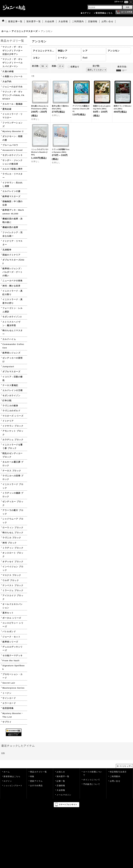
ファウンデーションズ (13, 124)
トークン (7, 693)
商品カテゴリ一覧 (39, 772)
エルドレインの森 (11, 191)
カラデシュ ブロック (13, 440)
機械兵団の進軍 (10, 227)
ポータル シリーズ (12, 618)
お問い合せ (115, 781)
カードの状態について (93, 773)
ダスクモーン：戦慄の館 (13, 138)
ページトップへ (126, 766)
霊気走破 (7, 109)
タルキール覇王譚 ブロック (13, 464)
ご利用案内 (115, 776)
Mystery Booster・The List (13, 715)
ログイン (87, 13)
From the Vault (11, 660)
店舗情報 (61, 786)
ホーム (7, 772)
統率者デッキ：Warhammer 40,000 (13, 212)
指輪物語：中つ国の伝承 (13, 203)
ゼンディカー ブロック (13, 503)
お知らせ (61, 772)
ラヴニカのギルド (11, 411)
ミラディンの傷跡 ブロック (13, 495)
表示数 (36, 66)
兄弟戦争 (7, 250)
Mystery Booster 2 (13, 131)
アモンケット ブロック (13, 433)
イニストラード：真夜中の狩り (13, 301)
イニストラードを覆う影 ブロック (13, 446)
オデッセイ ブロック (13, 562)
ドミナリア (8, 421)
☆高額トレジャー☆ (13, 76)
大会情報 (61, 790)
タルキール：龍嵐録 (13, 104)
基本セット (8, 613)
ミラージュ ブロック (13, 590)
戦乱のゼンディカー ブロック (13, 455)
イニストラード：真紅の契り (13, 293)
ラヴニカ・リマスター (13, 176)
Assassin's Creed (12, 150)
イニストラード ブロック (13, 486)
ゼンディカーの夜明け (13, 360)
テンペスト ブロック (13, 585)
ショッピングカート (13, 786)
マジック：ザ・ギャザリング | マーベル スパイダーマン (13, 63)
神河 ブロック (10, 543)
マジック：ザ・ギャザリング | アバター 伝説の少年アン (13, 50)
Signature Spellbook (14, 667)
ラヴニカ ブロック (12, 538)
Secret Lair (9, 683)
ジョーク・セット (11, 637)
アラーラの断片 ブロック (13, 512)
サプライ (7, 722)
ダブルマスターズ (11, 372)
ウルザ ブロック (11, 580)
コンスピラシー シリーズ (13, 625)
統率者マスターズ (11, 196)
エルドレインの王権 (13, 390)
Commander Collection (13, 346)
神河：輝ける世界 (11, 286)
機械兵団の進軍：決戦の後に (13, 220)
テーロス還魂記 (10, 385)
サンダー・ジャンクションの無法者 (13, 162)
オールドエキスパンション (13, 606)
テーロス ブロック (12, 471)
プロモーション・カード (13, 676)
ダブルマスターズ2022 (13, 262)
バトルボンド (9, 632)
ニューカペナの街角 (13, 281)
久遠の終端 (8, 71)
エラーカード (9, 703)
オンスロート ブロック (13, 555)
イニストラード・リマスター (13, 116)
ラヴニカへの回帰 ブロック (13, 477)
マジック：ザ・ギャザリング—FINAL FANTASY (13, 95)
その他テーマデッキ (13, 655)
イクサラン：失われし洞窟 (13, 184)
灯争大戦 (7, 401)
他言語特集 (8, 708)
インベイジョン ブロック (13, 568)
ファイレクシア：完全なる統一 (13, 234)
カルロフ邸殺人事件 (13, 169)
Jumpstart (8, 366)
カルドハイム (9, 339)
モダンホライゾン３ (13, 155)
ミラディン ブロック (13, 548)
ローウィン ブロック (13, 528)
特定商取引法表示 (118, 772)
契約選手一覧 (63, 776)
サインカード (9, 698)
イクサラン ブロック (13, 426)
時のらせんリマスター (13, 332)
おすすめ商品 (36, 786)
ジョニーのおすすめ (13, 87)
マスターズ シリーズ (13, 416)
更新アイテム (36, 781)
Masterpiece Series (14, 688)
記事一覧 (61, 781)
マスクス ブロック (12, 575)
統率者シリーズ (10, 642)
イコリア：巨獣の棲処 (13, 378)
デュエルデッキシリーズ (13, 649)
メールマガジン (64, 795)
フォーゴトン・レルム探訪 (13, 310)
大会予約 (7, 81)
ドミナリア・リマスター (13, 243)
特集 (32, 776)
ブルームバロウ (10, 145)
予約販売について (92, 784)
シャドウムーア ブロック (13, 521)
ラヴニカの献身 (10, 406)
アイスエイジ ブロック (13, 597)
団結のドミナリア (11, 255)
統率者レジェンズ (11, 353)
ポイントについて (92, 780)
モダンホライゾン (11, 395)
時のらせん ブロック (13, 533)
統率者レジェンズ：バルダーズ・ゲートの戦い (13, 272)
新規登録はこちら (104, 13)
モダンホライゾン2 (12, 317)
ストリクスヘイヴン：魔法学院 (11, 324)
